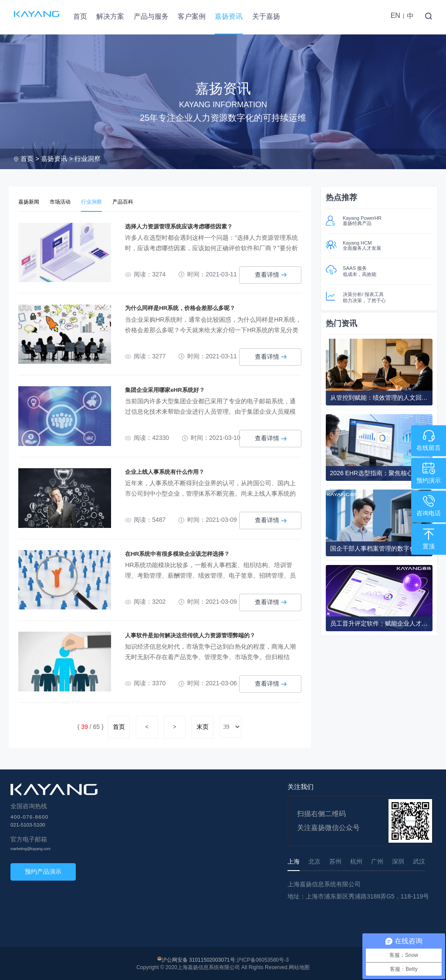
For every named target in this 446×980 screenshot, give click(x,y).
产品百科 (129, 202)
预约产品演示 (43, 871)
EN (395, 15)
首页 (80, 16)
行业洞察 (88, 158)
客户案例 (192, 16)
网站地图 (299, 966)
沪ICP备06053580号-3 (263, 959)
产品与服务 (151, 16)
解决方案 (110, 16)
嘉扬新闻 (30, 202)
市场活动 (63, 202)
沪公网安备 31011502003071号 (198, 959)
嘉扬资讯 (229, 16)
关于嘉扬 (266, 16)
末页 (203, 726)
